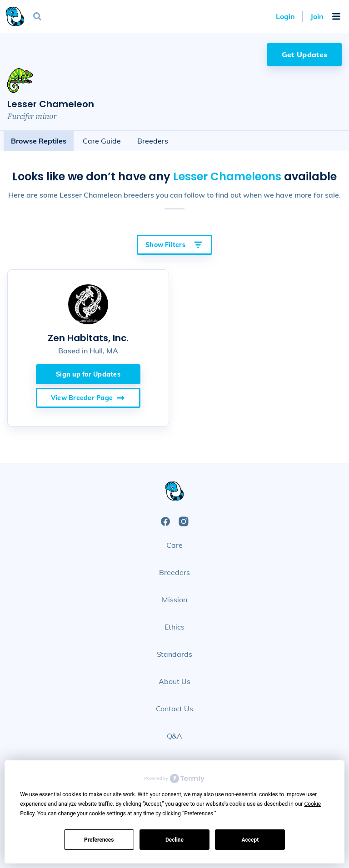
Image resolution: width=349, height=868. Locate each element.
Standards (175, 654)
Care (174, 545)
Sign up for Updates (88, 374)
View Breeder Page (88, 398)
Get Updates (305, 55)
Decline (174, 840)
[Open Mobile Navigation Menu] (336, 16)
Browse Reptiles (39, 141)
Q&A (175, 736)
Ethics (174, 627)
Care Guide (102, 141)
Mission (174, 600)
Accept (250, 840)
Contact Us (175, 709)
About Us (174, 681)
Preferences (99, 840)
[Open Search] (37, 16)
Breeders (153, 141)
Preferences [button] (199, 813)
